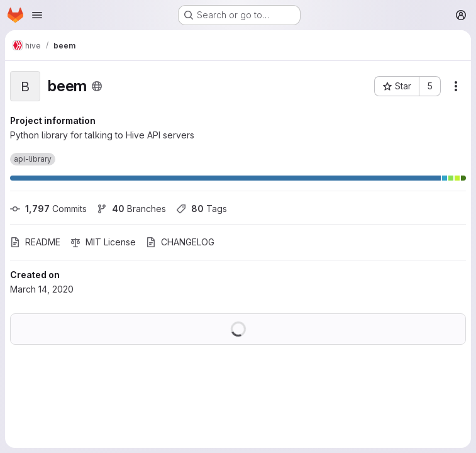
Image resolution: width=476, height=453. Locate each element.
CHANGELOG (180, 242)
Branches (131, 209)
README (35, 242)
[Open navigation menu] (37, 15)
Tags (202, 209)
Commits (48, 209)
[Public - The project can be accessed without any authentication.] (97, 86)
